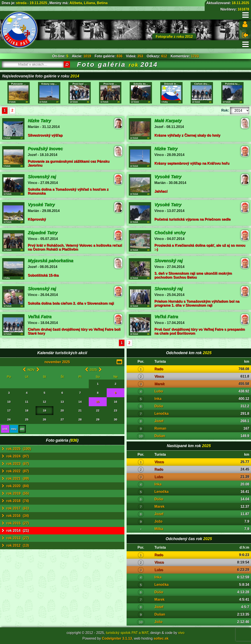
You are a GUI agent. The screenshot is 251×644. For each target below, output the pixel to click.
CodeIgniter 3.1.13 (117, 638)
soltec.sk (161, 638)
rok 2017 (15, 508)
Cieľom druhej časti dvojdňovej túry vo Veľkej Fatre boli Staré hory (74, 331)
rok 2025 (16, 449)
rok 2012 (15, 546)
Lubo (159, 391)
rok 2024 (15, 456)
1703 (195, 56)
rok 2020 (15, 486)
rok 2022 (15, 471)
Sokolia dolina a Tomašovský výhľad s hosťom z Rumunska (68, 191)
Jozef (159, 421)
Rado (159, 369)
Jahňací (161, 191)
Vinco (159, 376)
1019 (87, 56)
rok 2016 (15, 516)
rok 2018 (15, 501)
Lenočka (161, 414)
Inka (158, 399)
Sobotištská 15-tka (43, 275)
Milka (159, 529)
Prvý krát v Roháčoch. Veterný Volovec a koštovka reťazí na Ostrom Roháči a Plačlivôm (75, 247)
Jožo (158, 521)
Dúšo (159, 406)
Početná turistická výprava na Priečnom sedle (193, 219)
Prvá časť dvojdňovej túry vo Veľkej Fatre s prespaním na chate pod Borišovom (200, 331)
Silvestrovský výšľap (45, 135)
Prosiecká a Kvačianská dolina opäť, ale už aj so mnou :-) (200, 247)
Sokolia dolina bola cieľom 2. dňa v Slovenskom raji (71, 303)
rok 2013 (15, 538)
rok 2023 (15, 464)
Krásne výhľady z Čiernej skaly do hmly (187, 135)
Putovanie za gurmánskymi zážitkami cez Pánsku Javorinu (69, 163)
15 (98, 402)
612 (164, 56)
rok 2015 (15, 523)
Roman (160, 428)
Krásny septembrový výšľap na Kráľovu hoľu (192, 163)
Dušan (160, 436)
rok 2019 (15, 493)
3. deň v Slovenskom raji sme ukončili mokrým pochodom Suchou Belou (193, 275)
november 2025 (57, 362)
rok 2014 (15, 531)
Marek (159, 384)
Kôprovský (37, 219)
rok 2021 (15, 479)
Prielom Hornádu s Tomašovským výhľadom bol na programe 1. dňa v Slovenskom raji (197, 303)
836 (119, 56)
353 (140, 56)
